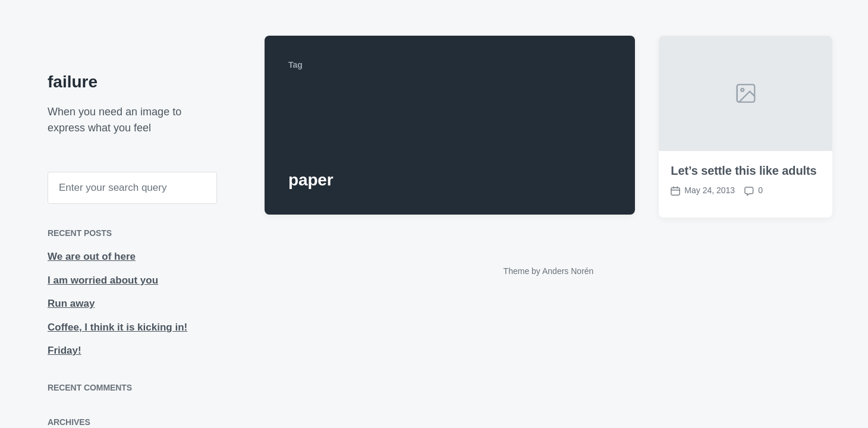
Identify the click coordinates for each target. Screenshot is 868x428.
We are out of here (92, 257)
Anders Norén (568, 271)
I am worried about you (103, 280)
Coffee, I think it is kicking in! (117, 327)
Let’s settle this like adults (743, 171)
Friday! (65, 350)
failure (73, 82)
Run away (71, 303)
